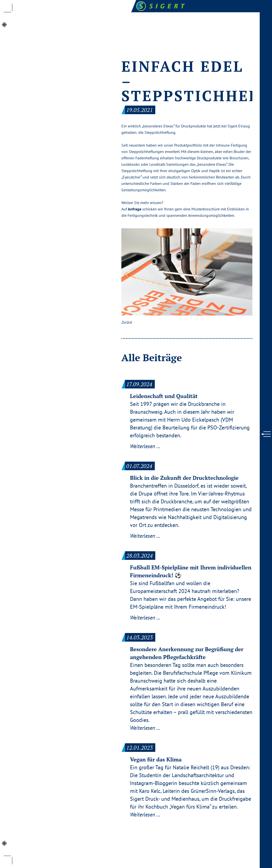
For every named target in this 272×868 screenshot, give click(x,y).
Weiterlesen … (145, 446)
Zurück (127, 322)
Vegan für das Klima (156, 759)
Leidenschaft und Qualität (164, 396)
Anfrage (135, 209)
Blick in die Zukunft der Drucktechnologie (184, 478)
